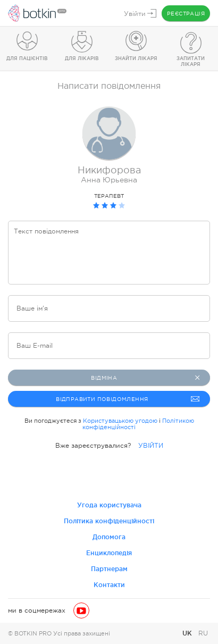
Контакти (109, 585)
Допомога (109, 537)
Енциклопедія (109, 553)
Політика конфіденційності (109, 521)
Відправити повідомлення (128, 399)
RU (203, 633)
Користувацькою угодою (120, 421)
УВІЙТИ (151, 446)
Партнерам (109, 569)
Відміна (145, 378)
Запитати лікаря (191, 61)
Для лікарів (82, 58)
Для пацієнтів (27, 58)
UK (188, 633)
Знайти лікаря (136, 58)
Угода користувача (109, 505)
